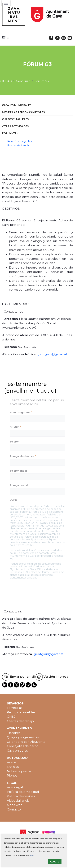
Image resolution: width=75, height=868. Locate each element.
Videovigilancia (18, 801)
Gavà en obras (17, 751)
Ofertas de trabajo (20, 721)
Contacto (14, 809)
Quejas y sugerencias (23, 737)
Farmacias (15, 708)
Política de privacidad (23, 792)
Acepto (55, 862)
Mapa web (15, 805)
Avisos (12, 762)
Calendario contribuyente (26, 742)
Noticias (13, 767)
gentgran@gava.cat (52, 354)
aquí (33, 855)
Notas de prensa (19, 771)
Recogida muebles (21, 712)
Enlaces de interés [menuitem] (18, 146)
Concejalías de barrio (23, 746)
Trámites (14, 733)
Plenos (12, 775)
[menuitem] (37, 105)
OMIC (11, 717)
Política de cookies (21, 796)
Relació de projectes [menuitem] (20, 141)
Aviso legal (15, 787)
